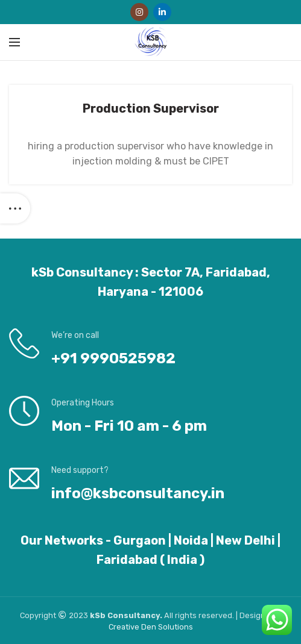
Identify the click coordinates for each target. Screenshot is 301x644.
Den (150, 627)
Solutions (176, 627)
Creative (125, 627)
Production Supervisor (151, 108)
